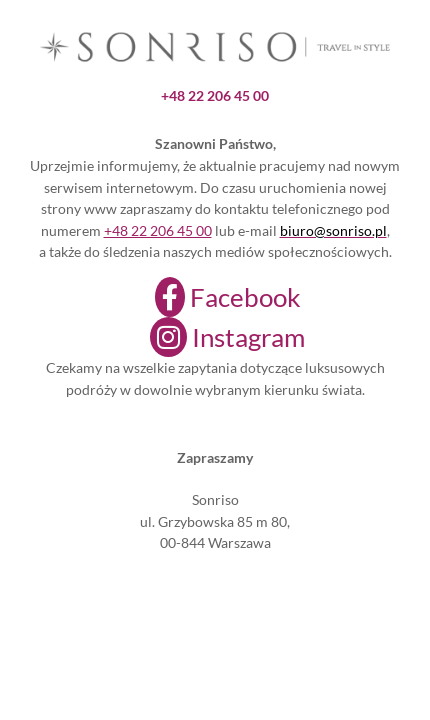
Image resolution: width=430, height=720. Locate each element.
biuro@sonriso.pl (333, 230)
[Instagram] (215, 337)
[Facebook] (215, 297)
